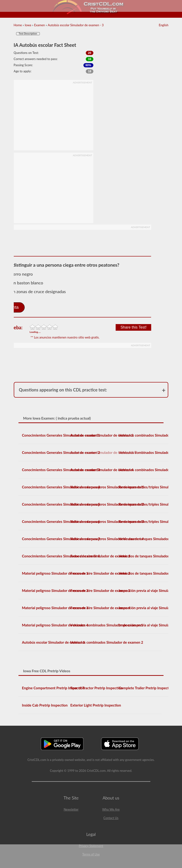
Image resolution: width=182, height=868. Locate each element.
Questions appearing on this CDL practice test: (63, 390)
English (164, 25)
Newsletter (71, 809)
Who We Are (111, 809)
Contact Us (111, 818)
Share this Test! (133, 327)
